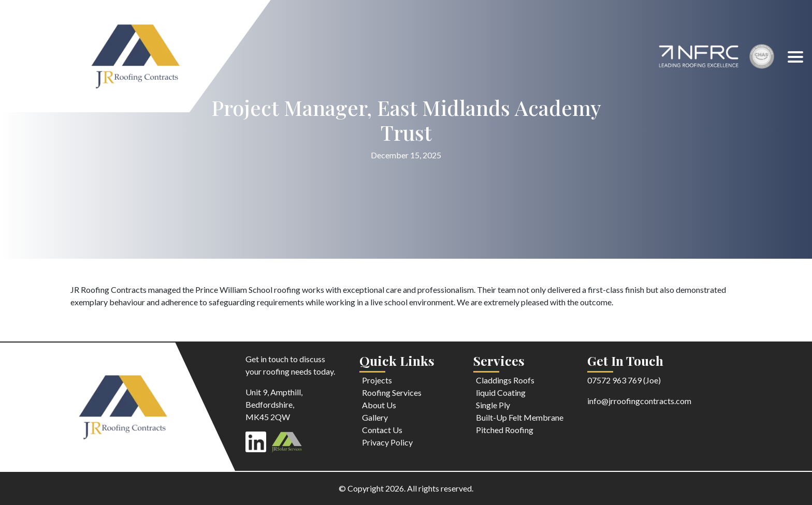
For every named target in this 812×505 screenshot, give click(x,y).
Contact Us (382, 430)
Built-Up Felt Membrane (520, 417)
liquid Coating (501, 392)
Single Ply (493, 405)
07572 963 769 (614, 380)
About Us (379, 405)
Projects (377, 380)
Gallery (375, 417)
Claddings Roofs (505, 380)
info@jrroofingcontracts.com (639, 401)
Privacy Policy (387, 442)
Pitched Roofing (505, 430)
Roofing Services (392, 392)
